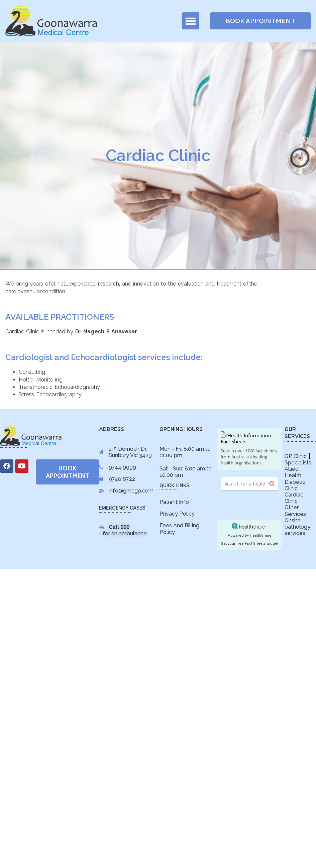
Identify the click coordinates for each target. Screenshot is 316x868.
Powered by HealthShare (250, 535)
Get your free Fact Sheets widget (249, 544)
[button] (191, 21)
